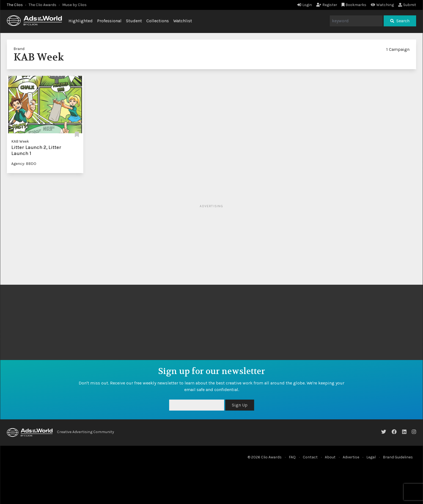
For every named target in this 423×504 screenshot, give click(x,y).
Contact (310, 457)
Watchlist (183, 21)
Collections (158, 21)
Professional (109, 21)
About (330, 457)
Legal (371, 457)
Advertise (351, 457)
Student (134, 21)
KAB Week (20, 141)
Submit (407, 5)
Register (327, 5)
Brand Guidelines (398, 457)
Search (400, 21)
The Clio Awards (42, 5)
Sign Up (240, 405)
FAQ (292, 457)
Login (305, 5)
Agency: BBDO (24, 164)
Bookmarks (354, 5)
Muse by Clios (74, 5)
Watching (382, 5)
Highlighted (81, 21)
